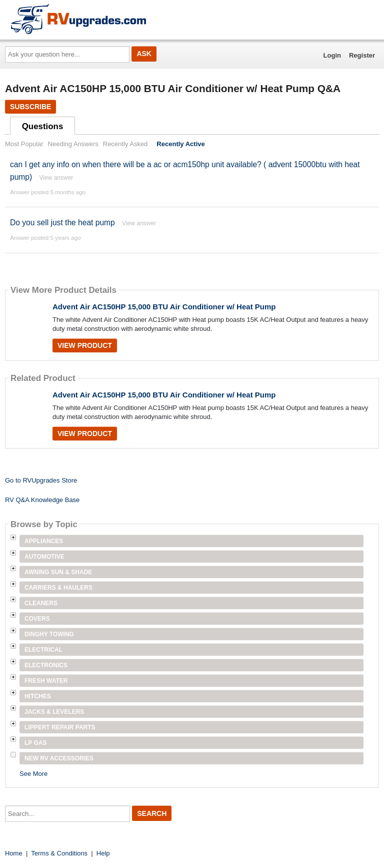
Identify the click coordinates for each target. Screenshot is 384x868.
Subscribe (30, 107)
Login (332, 55)
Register (362, 55)
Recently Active (180, 144)
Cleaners (41, 603)
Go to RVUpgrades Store (41, 480)
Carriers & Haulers (58, 588)
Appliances (44, 541)
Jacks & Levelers (54, 712)
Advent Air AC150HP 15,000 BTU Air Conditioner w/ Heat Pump (164, 307)
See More (33, 774)
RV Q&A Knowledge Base (42, 500)
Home (14, 853)
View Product (85, 345)
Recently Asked (125, 144)
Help (103, 853)
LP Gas (35, 743)
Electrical (43, 650)
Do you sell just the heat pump (62, 223)
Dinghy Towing (49, 634)
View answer (56, 178)
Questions (43, 126)
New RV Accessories (59, 758)
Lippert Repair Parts (60, 727)
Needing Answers (73, 144)
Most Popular (24, 144)
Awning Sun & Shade (58, 572)
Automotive (44, 557)
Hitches (38, 696)
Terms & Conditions (59, 853)
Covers (37, 619)
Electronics (46, 665)
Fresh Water (46, 681)
